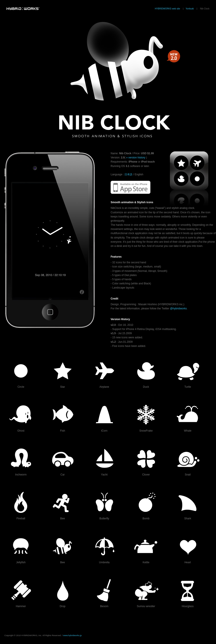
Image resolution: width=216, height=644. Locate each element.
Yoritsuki (190, 9)
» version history (136, 158)
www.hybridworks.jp (72, 635)
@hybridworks (178, 309)
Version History (120, 319)
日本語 (128, 174)
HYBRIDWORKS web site (167, 9)
